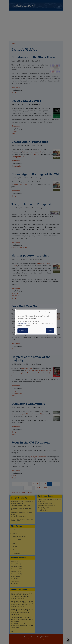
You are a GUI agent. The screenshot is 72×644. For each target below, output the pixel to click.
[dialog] (36, 322)
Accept (50, 331)
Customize (23, 331)
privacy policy (22, 323)
